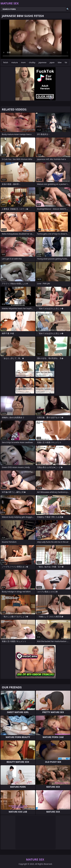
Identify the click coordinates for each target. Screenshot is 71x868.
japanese (43, 62)
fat (66, 62)
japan (52, 62)
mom (23, 62)
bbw (60, 62)
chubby (32, 62)
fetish (6, 62)
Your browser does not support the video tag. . (35, 39)
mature (15, 62)
